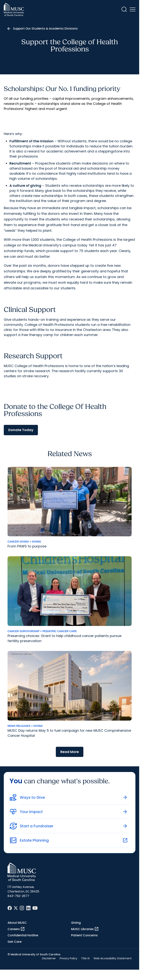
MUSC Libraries (85, 929)
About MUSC (17, 923)
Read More (70, 752)
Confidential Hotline (23, 935)
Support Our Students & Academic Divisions (45, 29)
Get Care (15, 942)
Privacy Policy (68, 958)
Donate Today (21, 430)
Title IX (85, 958)
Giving (76, 923)
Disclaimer (49, 958)
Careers (16, 929)
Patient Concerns (84, 935)
